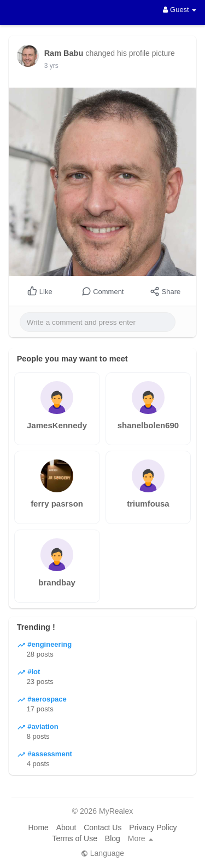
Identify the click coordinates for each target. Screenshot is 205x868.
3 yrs (51, 66)
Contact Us (102, 827)
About (66, 827)
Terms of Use (74, 838)
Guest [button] (180, 10)
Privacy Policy (153, 827)
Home (38, 827)
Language (102, 853)
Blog (113, 838)
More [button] (140, 838)
